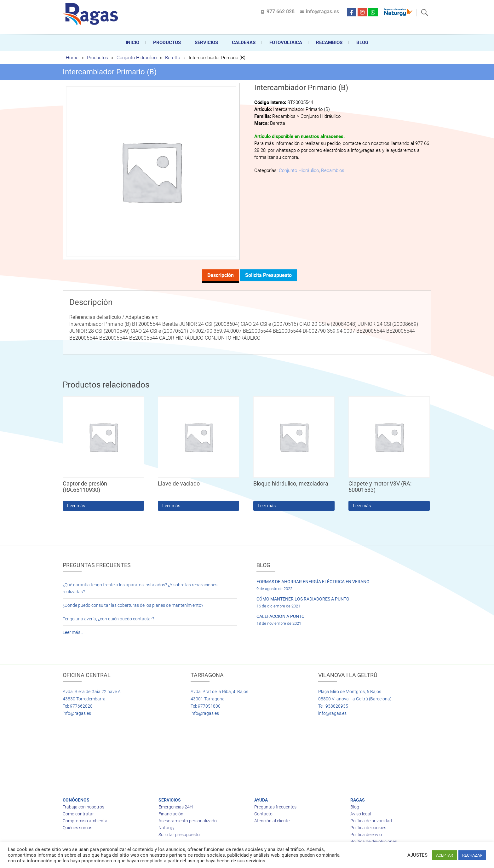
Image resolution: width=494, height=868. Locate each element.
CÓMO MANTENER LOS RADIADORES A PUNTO (303, 599)
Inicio (132, 43)
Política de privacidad (371, 821)
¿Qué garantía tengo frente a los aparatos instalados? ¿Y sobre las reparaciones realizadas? (140, 588)
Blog (362, 43)
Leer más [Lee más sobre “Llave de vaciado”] (171, 506)
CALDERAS (244, 43)
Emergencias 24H (176, 807)
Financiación (171, 814)
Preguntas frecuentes (275, 807)
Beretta (173, 58)
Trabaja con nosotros (83, 807)
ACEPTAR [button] (445, 855)
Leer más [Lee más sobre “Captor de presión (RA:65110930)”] (76, 506)
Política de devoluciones (374, 842)
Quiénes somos (78, 828)
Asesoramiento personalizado (188, 821)
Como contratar (78, 814)
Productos (167, 43)
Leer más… (73, 632)
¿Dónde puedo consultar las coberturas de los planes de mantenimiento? (133, 605)
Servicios (206, 43)
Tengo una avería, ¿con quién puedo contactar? (108, 619)
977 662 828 (281, 11)
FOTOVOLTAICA (286, 43)
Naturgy (167, 828)
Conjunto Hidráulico (137, 58)
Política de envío (366, 835)
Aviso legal (361, 814)
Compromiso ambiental (86, 821)
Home (72, 58)
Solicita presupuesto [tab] (268, 275)
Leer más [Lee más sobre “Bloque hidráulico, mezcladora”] (267, 506)
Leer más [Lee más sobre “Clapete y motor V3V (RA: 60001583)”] (362, 506)
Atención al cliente (272, 821)
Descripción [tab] (221, 275)
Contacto (263, 814)
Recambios (329, 43)
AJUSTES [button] (417, 855)
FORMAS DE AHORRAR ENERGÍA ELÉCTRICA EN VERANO (313, 582)
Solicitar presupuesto (179, 835)
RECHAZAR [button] (472, 855)
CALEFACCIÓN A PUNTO (281, 616)
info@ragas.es (322, 11)
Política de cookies (368, 828)
